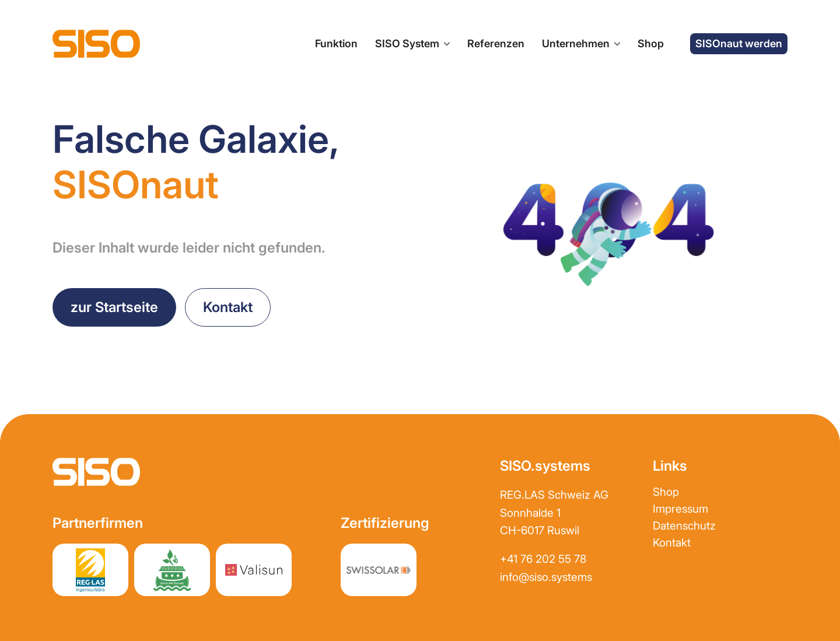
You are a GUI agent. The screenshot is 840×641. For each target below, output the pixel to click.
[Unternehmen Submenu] (615, 44)
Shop (651, 43)
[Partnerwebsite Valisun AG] (254, 570)
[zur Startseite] (96, 44)
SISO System (407, 43)
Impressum (680, 509)
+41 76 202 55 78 (543, 559)
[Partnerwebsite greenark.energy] (172, 570)
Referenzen (496, 43)
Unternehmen (576, 43)
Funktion (336, 43)
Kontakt (672, 543)
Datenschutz (684, 526)
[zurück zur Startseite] (114, 307)
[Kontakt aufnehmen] (228, 307)
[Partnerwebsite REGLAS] (90, 570)
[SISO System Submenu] (444, 44)
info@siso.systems (546, 577)
